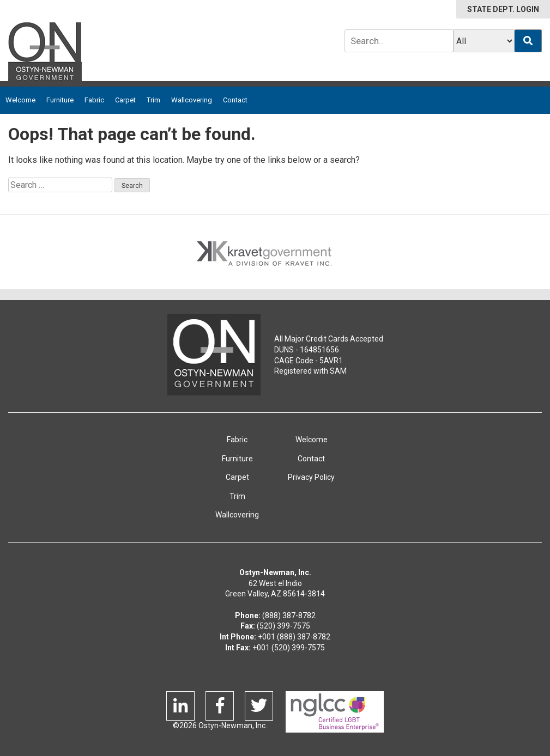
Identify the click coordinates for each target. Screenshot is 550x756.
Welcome (20, 100)
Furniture (60, 100)
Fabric (94, 100)
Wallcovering (192, 100)
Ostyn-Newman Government (45, 54)
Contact (235, 100)
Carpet (125, 100)
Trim (153, 100)
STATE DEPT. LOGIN (503, 9)
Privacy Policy (311, 477)
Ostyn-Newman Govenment (214, 355)
